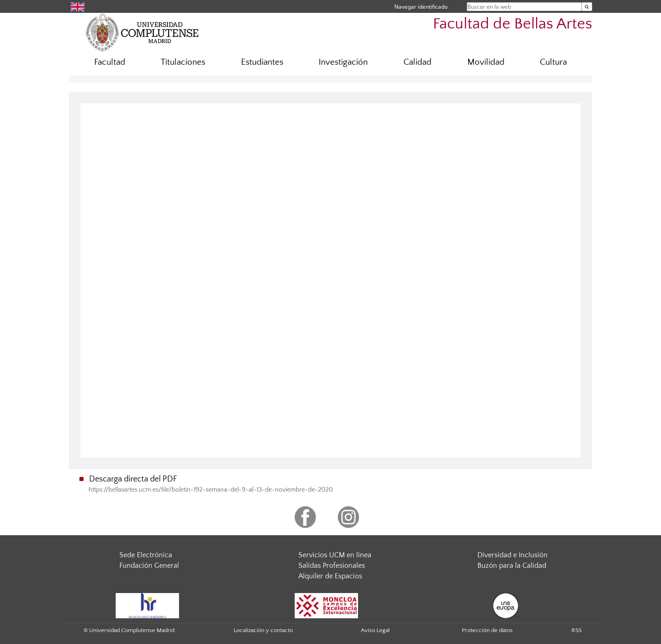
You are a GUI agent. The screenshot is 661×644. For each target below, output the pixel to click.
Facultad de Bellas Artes (513, 24)
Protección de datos (487, 630)
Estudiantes (262, 62)
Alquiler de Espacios (330, 576)
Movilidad (486, 62)
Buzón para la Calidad (512, 566)
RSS (577, 630)
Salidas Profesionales (332, 566)
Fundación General (149, 566)
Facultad (110, 62)
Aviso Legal (375, 630)
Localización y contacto (263, 630)
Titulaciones (183, 62)
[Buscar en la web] (587, 7)
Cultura (553, 62)
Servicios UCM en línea (335, 555)
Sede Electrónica (146, 555)
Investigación (343, 62)
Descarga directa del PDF (133, 479)
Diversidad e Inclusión (513, 555)
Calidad (417, 62)
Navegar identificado (421, 7)
